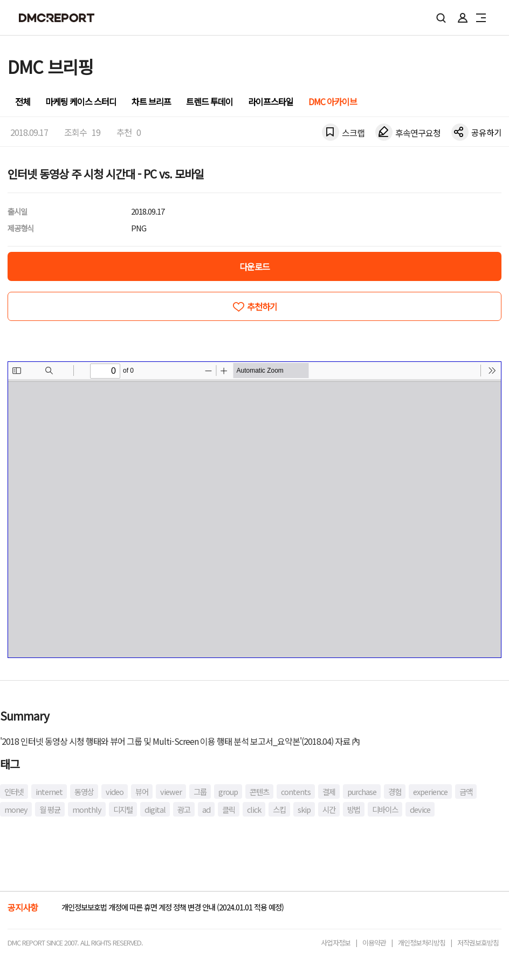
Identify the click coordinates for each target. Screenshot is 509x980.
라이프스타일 (271, 101)
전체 (23, 101)
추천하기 (262, 306)
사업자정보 (336, 943)
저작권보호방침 (478, 943)
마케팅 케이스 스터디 (81, 101)
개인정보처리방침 (422, 943)
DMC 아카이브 (333, 101)
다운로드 (254, 266)
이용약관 (374, 943)
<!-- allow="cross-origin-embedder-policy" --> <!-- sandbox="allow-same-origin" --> (254, 510)
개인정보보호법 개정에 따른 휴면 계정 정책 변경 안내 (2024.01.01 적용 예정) (173, 907)
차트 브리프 (151, 101)
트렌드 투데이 (209, 101)
